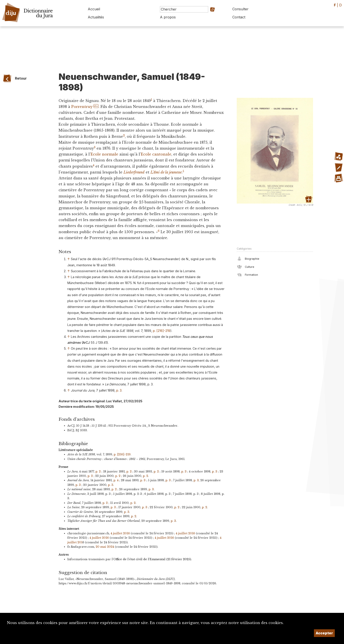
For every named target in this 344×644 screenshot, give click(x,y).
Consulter (240, 9)
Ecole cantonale (156, 154)
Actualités (96, 17)
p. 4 (116, 480)
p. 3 (119, 390)
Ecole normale (104, 154)
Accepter (324, 633)
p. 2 (98, 471)
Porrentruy (82, 107)
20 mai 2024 (105, 547)
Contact (239, 17)
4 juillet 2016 (120, 533)
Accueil (94, 9)
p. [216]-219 (162, 331)
